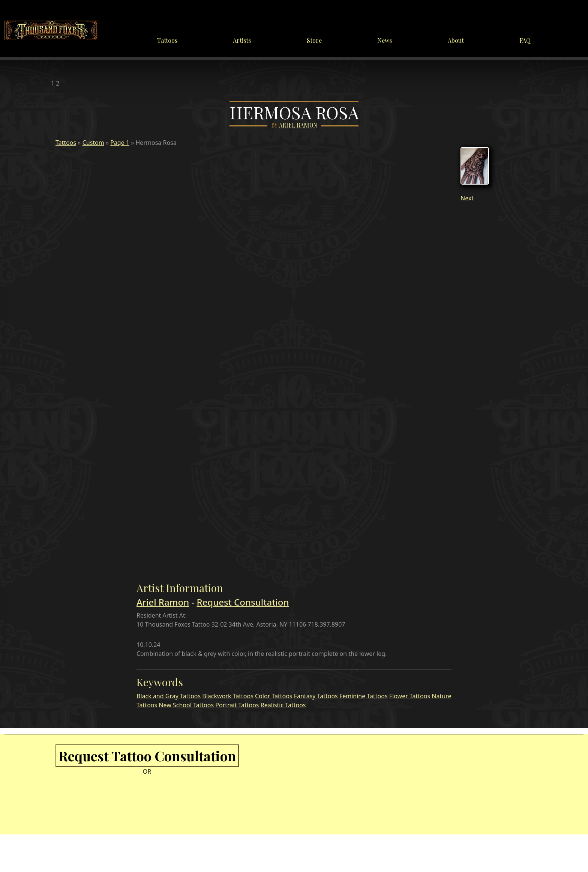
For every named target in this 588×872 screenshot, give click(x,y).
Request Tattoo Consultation (147, 756)
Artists (242, 40)
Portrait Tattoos (237, 705)
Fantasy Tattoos (316, 696)
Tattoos (167, 40)
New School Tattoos (186, 705)
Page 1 (120, 143)
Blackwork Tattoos (228, 696)
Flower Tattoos (410, 696)
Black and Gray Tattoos (169, 696)
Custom (93, 143)
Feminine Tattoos (364, 696)
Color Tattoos (274, 696)
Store (314, 40)
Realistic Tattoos (283, 705)
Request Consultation (243, 602)
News (385, 40)
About (456, 40)
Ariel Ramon (298, 126)
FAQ (525, 40)
